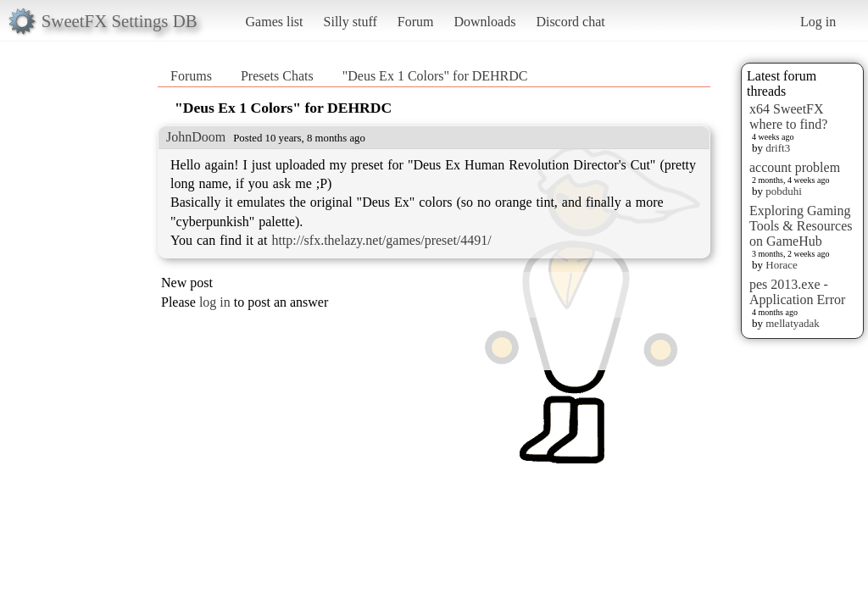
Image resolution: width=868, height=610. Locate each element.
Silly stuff (351, 22)
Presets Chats (277, 76)
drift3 (778, 148)
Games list (275, 22)
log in (215, 302)
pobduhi (784, 191)
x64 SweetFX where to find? (788, 116)
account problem (795, 167)
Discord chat (570, 22)
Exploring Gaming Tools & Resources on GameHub (801, 226)
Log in (818, 22)
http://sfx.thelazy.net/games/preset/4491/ (381, 240)
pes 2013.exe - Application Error (797, 292)
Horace (782, 265)
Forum (416, 22)
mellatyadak (793, 323)
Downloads (484, 22)
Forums (191, 76)
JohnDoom (196, 137)
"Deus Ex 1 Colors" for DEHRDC (435, 76)
